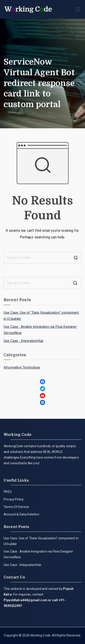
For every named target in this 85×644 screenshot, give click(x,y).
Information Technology (22, 367)
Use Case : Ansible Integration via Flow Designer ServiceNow (40, 330)
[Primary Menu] (78, 9)
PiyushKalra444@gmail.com (25, 600)
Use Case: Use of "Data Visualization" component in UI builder (41, 316)
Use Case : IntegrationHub (23, 341)
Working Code (40, 635)
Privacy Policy (14, 499)
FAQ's (8, 492)
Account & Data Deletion (21, 514)
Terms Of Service (16, 507)
